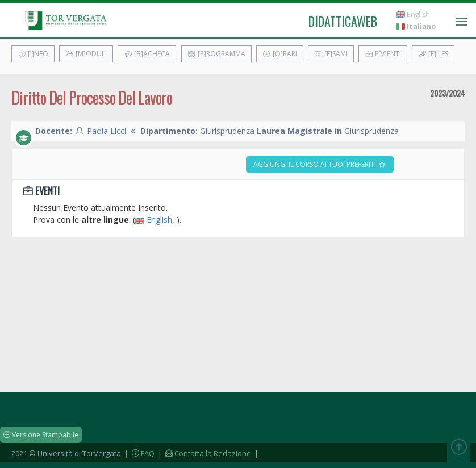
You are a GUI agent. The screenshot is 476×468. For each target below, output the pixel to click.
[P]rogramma (216, 54)
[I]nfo (33, 54)
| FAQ (139, 453)
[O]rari (280, 54)
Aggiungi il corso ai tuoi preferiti (320, 164)
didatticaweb (343, 21)
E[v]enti (383, 54)
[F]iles (433, 54)
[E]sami (331, 54)
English (413, 14)
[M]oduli (86, 54)
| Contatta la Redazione (204, 453)
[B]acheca (147, 54)
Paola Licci (107, 131)
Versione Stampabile (41, 435)
